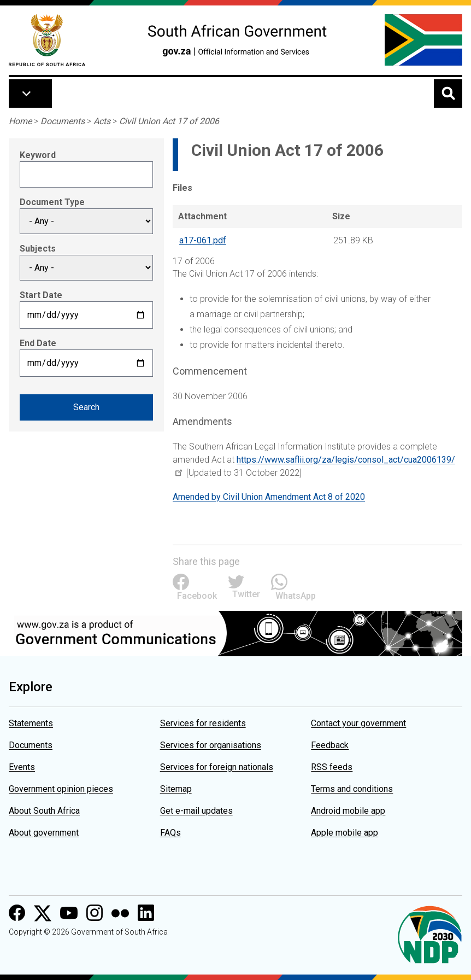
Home (20, 121)
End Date (38, 343)
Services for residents (203, 723)
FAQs (170, 833)
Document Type (52, 202)
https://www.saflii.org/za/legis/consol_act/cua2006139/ (346, 460)
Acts (102, 121)
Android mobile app (348, 811)
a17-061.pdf (203, 240)
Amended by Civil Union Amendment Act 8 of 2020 (269, 497)
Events (22, 767)
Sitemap (176, 789)
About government (44, 833)
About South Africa (44, 811)
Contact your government (358, 723)
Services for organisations (211, 745)
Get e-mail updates (196, 811)
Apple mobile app (345, 833)
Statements (31, 723)
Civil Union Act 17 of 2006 (169, 121)
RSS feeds (332, 767)
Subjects (38, 249)
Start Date (41, 295)
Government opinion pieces (61, 789)
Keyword (38, 155)
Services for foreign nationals (217, 767)
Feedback (330, 745)
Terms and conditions (352, 789)
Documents (63, 121)
